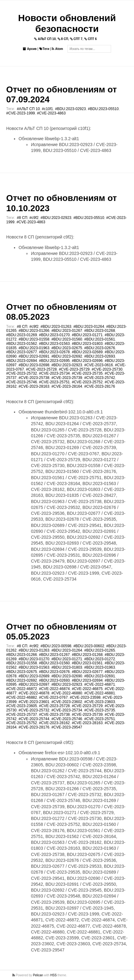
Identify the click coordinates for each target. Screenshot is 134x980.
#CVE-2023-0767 (53, 697)
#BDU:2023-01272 (99, 659)
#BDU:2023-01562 (22, 344)
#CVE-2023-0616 (99, 365)
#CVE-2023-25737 (22, 715)
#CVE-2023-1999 (21, 113)
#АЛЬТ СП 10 (28, 109)
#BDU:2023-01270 (54, 335)
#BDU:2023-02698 (34, 365)
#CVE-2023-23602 (67, 702)
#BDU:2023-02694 (22, 361)
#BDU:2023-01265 (99, 650)
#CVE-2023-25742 (99, 378)
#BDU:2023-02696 (87, 361)
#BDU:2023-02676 (99, 348)
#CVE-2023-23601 (34, 702)
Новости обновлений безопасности (67, 23)
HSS (54, 975)
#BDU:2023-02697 (34, 684)
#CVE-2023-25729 (74, 369)
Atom (57, 49)
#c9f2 (34, 218)
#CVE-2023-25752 (87, 382)
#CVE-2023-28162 (54, 723)
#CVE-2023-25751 (54, 382)
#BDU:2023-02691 (34, 356)
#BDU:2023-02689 (87, 352)
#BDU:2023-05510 (103, 109)
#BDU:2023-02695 (54, 361)
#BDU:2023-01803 (87, 344)
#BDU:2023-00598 (56, 646)
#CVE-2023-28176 (99, 386)
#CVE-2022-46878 (34, 693)
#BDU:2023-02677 (22, 352)
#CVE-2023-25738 (34, 378)
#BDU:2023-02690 (67, 676)
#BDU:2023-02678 (54, 352)
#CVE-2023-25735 (87, 373)
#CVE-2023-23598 (85, 697)
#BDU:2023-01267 (67, 331)
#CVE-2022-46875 (87, 689)
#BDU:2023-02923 (70, 109)
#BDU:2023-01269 (22, 335)
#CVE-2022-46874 (54, 689)
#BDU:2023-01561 (99, 339)
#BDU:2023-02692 (67, 356)
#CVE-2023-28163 (34, 386)
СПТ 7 (76, 39)
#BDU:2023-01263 (56, 327)
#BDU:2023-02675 (67, 348)
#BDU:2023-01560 (67, 339)
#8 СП (22, 218)
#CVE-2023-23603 (99, 702)
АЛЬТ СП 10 (45, 39)
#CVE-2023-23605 (22, 706)
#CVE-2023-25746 (22, 382)
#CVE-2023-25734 (54, 373)
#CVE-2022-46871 (99, 684)
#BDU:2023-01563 (54, 344)
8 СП (63, 39)
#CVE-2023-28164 (67, 386)
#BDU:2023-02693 (99, 356)
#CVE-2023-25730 (107, 369)
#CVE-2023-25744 (34, 719)
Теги (44, 49)
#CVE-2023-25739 (67, 378)
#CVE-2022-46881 (99, 693)
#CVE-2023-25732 (22, 373)
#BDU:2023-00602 (89, 646)
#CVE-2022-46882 (22, 697)
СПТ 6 (91, 39)
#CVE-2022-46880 (67, 693)
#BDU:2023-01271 (87, 335)
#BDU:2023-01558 (34, 339)
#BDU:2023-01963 (34, 348)
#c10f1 (47, 109)
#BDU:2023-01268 (99, 331)
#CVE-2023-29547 (67, 727)
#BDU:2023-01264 (89, 327)
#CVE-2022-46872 (22, 689)
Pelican (38, 975)
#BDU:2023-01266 (34, 331)
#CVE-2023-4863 (51, 113)
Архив (30, 49)
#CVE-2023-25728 (41, 369)
